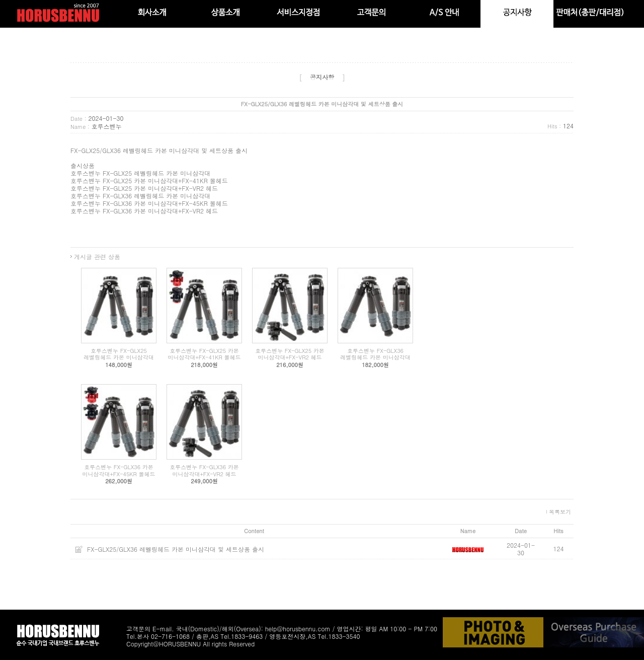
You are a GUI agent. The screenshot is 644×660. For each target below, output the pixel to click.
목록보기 (560, 512)
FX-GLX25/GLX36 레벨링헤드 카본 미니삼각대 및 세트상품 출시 (176, 549)
